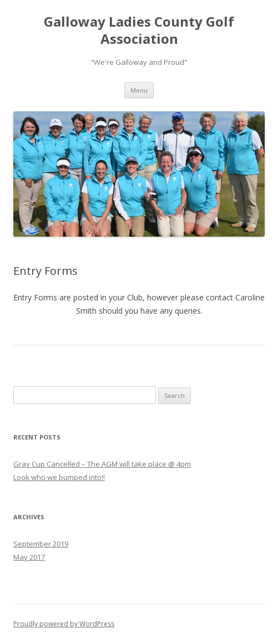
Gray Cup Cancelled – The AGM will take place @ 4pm (102, 464)
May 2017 (29, 557)
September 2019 (41, 544)
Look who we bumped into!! (59, 477)
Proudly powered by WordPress (64, 624)
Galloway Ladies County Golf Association (139, 30)
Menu (139, 90)
